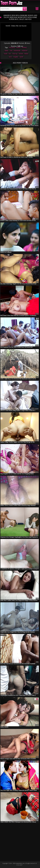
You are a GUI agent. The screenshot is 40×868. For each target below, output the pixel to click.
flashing (24, 47)
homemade (17, 51)
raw (10, 54)
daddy (6, 51)
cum (11, 51)
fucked (21, 54)
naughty (16, 57)
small (6, 54)
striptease (25, 51)
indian (26, 54)
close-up (15, 54)
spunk (21, 57)
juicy (10, 57)
